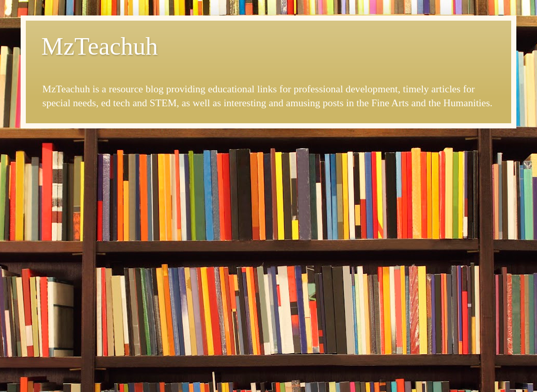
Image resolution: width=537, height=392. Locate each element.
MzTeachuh (100, 46)
